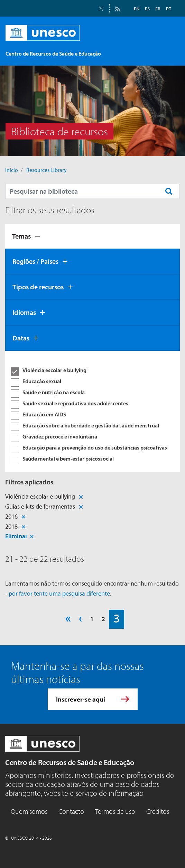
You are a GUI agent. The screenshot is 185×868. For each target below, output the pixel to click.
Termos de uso (115, 811)
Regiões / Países (35, 261)
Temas (21, 236)
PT (169, 9)
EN (137, 9)
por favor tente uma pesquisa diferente (59, 593)
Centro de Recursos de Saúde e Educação (70, 762)
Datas (21, 338)
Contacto (71, 811)
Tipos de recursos (38, 287)
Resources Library (47, 170)
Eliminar (16, 536)
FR (158, 9)
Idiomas (24, 312)
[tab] (92, 236)
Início (12, 170)
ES (147, 9)
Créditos (158, 811)
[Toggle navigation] (167, 52)
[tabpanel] (92, 412)
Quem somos (29, 811)
